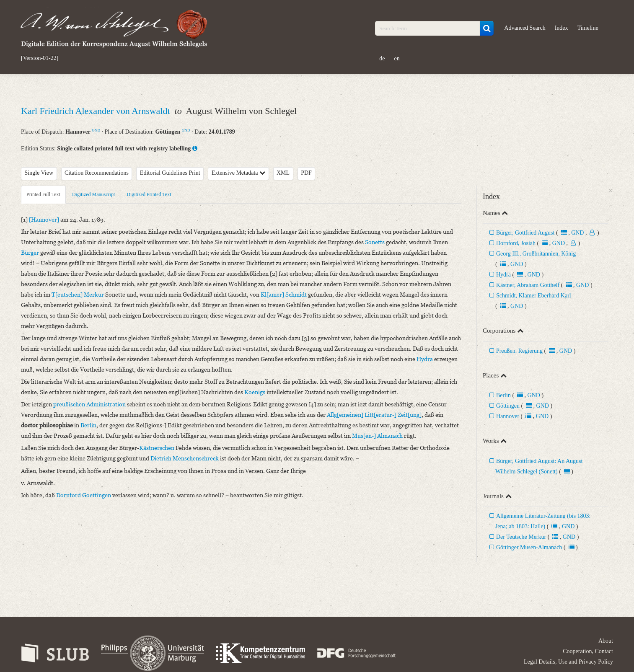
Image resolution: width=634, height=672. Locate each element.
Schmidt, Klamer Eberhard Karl (534, 296)
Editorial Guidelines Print (170, 173)
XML (283, 173)
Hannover (508, 416)
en (397, 58)
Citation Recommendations (97, 173)
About (606, 641)
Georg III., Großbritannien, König (536, 254)
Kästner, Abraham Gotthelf (528, 285)
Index (562, 28)
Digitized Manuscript (93, 194)
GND (96, 130)
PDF (306, 173)
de (382, 58)
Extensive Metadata (238, 173)
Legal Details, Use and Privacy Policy (568, 662)
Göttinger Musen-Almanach (529, 547)
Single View (39, 173)
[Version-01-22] (40, 58)
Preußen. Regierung (519, 351)
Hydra (503, 275)
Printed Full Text (43, 194)
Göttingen (508, 406)
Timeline (588, 28)
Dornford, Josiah (517, 243)
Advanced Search (525, 28)
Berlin (503, 395)
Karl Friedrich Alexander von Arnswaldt (97, 111)
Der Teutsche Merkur (521, 537)
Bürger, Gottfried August (525, 233)
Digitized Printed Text (149, 194)
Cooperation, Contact (588, 651)
